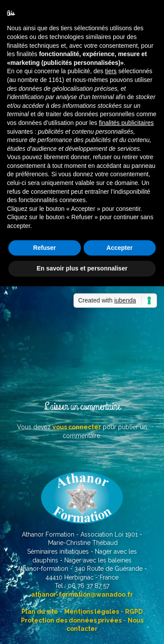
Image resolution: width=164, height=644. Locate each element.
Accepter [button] (119, 248)
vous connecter (77, 427)
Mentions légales (92, 612)
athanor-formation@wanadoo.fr (82, 594)
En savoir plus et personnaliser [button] (82, 268)
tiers (111, 71)
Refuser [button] (45, 248)
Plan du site (40, 612)
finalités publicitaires (126, 123)
